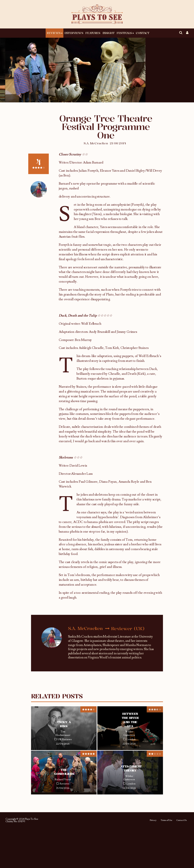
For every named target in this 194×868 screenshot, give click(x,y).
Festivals (124, 33)
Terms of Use (166, 820)
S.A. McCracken (96, 143)
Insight (109, 33)
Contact (142, 33)
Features (93, 33)
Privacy (153, 820)
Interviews (74, 33)
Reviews (54, 33)
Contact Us (181, 820)
